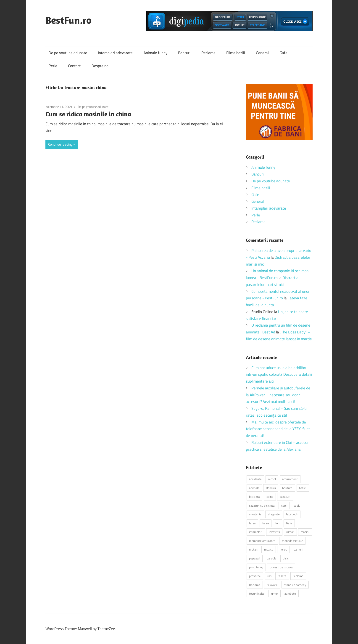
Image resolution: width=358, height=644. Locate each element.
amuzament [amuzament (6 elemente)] (290, 479)
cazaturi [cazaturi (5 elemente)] (285, 497)
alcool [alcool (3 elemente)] (272, 479)
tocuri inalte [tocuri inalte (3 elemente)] (257, 593)
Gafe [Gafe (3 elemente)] (289, 523)
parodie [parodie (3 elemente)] (272, 558)
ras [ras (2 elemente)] (269, 576)
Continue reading (60, 144)
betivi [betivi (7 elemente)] (303, 488)
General (262, 53)
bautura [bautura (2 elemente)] (287, 488)
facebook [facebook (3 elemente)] (292, 514)
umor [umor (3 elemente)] (275, 593)
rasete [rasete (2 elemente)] (282, 576)
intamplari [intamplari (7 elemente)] (256, 532)
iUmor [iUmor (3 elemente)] (290, 532)
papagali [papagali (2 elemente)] (255, 558)
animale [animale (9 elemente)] (254, 488)
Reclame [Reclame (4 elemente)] (255, 585)
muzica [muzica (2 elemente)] (269, 549)
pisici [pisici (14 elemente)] (286, 558)
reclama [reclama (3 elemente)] (298, 576)
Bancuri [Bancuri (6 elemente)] (271, 488)
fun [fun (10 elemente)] (277, 523)
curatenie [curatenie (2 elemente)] (255, 514)
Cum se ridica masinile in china (88, 114)
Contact (74, 66)
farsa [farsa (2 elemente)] (252, 523)
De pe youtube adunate (68, 53)
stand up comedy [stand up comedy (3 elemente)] (295, 585)
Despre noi (100, 66)
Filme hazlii (236, 53)
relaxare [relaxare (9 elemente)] (272, 585)
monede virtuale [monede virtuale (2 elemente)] (292, 541)
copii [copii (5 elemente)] (284, 506)
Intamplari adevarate (115, 53)
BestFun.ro (68, 20)
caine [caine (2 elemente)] (270, 497)
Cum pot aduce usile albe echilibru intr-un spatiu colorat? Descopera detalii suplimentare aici (279, 375)
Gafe (284, 53)
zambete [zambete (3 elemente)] (290, 593)
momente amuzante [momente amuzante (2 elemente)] (262, 541)
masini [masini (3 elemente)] (305, 532)
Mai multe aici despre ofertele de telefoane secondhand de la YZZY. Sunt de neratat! (278, 429)
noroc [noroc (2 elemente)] (283, 549)
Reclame (208, 53)
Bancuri (184, 53)
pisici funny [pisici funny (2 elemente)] (256, 567)
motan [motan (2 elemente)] (253, 549)
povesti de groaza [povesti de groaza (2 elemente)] (281, 567)
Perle (53, 66)
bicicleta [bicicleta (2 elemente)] (254, 497)
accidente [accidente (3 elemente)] (255, 479)
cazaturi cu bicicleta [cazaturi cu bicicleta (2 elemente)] (262, 506)
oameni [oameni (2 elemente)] (298, 549)
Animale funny (155, 53)
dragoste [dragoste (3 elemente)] (274, 514)
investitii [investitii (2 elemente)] (274, 532)
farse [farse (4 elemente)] (266, 523)
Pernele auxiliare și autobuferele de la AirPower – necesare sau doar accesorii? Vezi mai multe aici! (278, 395)
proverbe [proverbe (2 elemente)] (255, 576)
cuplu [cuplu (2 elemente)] (297, 506)
